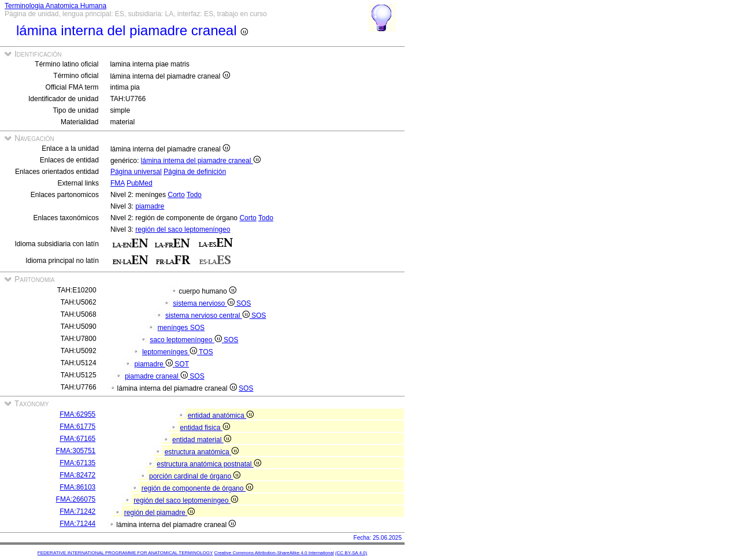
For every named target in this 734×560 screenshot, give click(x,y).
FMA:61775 (77, 427)
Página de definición (195, 172)
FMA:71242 (77, 511)
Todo (194, 195)
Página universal (136, 172)
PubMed (140, 183)
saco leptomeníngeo (187, 340)
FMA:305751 (76, 451)
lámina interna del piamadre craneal (201, 161)
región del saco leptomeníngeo (183, 229)
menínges (174, 328)
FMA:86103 (77, 487)
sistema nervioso (205, 303)
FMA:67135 (77, 463)
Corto (176, 195)
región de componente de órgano (197, 488)
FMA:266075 (76, 499)
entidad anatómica (221, 416)
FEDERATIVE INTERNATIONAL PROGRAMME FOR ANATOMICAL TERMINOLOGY (125, 553)
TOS (206, 352)
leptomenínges (170, 352)
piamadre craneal (157, 376)
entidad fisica (205, 428)
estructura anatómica (202, 452)
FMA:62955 (77, 414)
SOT (182, 364)
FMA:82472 (77, 475)
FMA (118, 183)
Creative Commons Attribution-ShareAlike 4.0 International (274, 553)
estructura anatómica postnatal (209, 464)
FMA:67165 (77, 439)
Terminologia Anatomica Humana (55, 6)
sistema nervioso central (208, 316)
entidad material (202, 440)
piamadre (150, 206)
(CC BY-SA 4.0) (351, 553)
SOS (244, 303)
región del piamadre (160, 513)
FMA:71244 (77, 524)
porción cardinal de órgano (195, 476)
